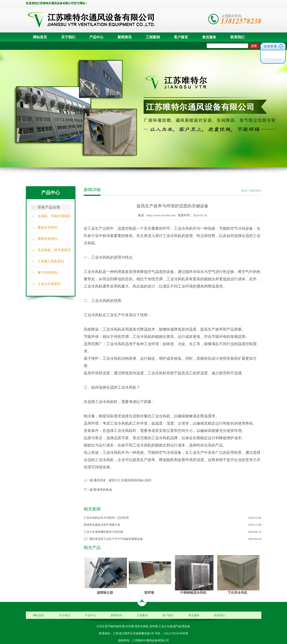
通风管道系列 (47, 239)
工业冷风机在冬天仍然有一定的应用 (106, 518)
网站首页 (40, 37)
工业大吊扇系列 (49, 284)
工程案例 (153, 37)
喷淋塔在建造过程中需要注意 (102, 525)
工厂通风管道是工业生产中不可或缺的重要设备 (113, 539)
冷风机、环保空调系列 (54, 216)
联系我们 (237, 37)
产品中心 (96, 37)
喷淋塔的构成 (103, 490)
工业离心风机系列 (51, 261)
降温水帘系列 (47, 227)
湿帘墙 (149, 593)
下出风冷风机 (237, 593)
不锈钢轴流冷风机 (193, 593)
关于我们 (68, 37)
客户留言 (181, 37)
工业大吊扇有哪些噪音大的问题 (103, 532)
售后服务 (209, 37)
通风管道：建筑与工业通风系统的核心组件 (123, 480)
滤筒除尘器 (105, 593)
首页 (244, 191)
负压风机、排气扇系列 (54, 250)
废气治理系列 (47, 273)
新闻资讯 (125, 37)
